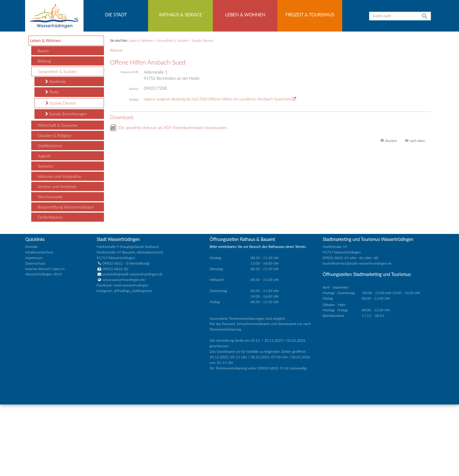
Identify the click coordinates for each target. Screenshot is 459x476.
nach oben (417, 212)
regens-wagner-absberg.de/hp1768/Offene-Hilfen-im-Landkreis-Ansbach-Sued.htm (217, 171)
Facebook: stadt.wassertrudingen (122, 357)
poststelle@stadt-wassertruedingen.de (133, 346)
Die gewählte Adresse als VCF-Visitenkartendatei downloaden (173, 199)
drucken (391, 212)
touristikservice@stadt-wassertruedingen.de (357, 335)
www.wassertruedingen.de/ (124, 351)
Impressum (34, 329)
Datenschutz (35, 335)
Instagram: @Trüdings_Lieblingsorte (124, 363)
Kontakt (32, 318)
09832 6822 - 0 (112, 335)
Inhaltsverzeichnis (39, 324)
